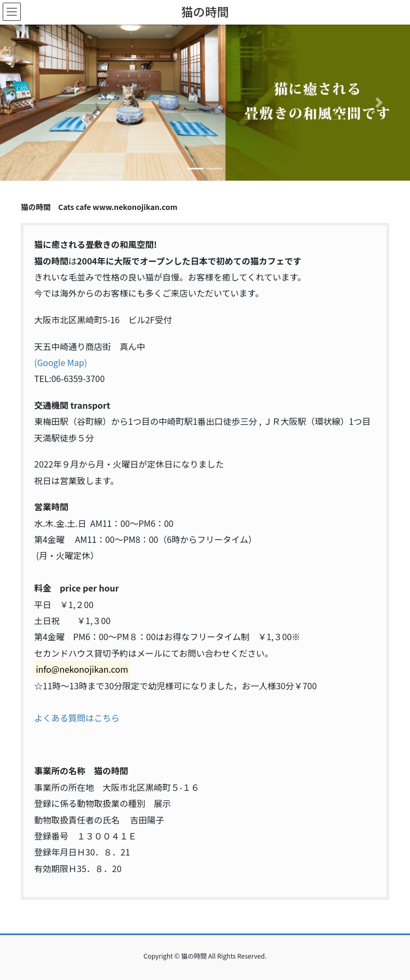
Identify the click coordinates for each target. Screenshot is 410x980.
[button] (31, 103)
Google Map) (62, 362)
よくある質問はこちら (77, 718)
